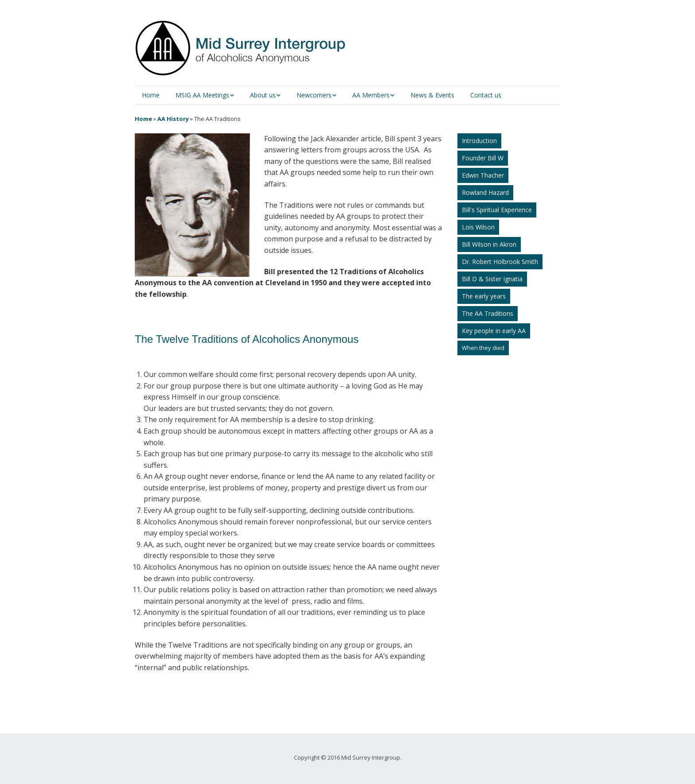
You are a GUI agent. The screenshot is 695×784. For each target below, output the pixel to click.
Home (151, 95)
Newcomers (314, 95)
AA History (173, 119)
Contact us (486, 95)
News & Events (432, 95)
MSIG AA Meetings (202, 95)
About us (263, 95)
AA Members (371, 95)
